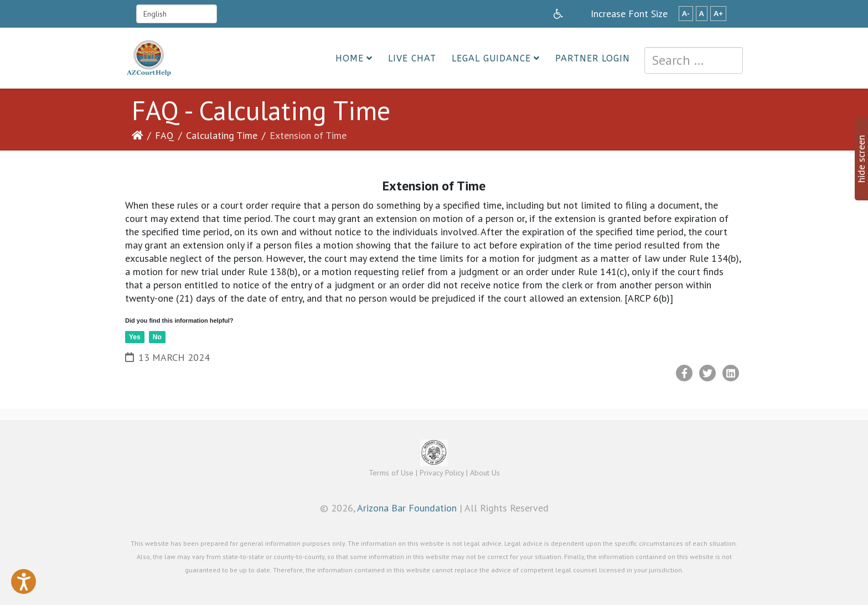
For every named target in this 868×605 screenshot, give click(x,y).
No (157, 337)
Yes (135, 337)
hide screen (861, 159)
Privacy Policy (442, 473)
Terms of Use (391, 473)
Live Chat (412, 58)
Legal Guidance (491, 58)
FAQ (164, 135)
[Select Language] (177, 14)
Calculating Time (222, 135)
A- (686, 14)
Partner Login (593, 58)
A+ (718, 14)
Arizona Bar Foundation (407, 508)
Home (350, 58)
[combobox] (694, 60)
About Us (485, 473)
